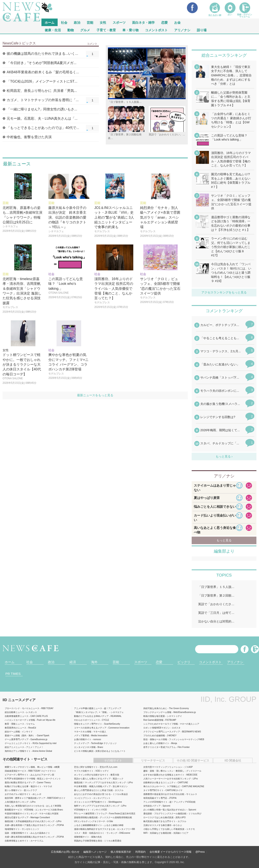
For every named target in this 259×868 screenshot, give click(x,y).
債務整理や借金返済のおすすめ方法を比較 (164, 794)
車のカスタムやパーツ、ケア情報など (162, 786)
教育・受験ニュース (14, 724)
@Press (200, 852)
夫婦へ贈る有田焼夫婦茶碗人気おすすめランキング (30, 837)
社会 (64, 22)
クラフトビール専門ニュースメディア (162, 732)
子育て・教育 (106, 30)
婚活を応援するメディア (17, 817)
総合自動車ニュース (14, 712)
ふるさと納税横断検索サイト (88, 825)
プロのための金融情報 (154, 736)
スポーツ (119, 22)
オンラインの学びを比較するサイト (91, 775)
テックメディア (82, 743)
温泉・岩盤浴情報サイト (17, 833)
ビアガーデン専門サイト (17, 775)
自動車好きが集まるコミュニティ (160, 783)
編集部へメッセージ (95, 852)
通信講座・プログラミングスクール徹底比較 (165, 814)
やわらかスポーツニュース (87, 720)
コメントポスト (156, 30)
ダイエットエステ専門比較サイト (90, 802)
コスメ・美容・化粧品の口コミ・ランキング (96, 833)
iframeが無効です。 (224, 387)
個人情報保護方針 (121, 852)
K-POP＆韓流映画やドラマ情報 (20, 779)
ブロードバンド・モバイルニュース (22, 708)
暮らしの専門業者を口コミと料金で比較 (93, 790)
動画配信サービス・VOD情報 (19, 810)
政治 (77, 22)
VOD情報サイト (82, 810)
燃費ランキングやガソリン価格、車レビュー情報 (28, 767)
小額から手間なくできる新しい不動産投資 (164, 829)
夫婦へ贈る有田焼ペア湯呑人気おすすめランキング (30, 825)
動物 (71, 30)
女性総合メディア (152, 806)
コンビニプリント (83, 798)
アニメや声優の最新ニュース (88, 708)
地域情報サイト (12, 829)
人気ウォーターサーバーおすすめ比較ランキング (167, 779)
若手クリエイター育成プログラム (160, 747)
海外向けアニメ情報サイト (18, 751)
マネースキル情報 (83, 732)
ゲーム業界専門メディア (17, 739)
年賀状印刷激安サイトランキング (21, 814)
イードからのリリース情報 (176, 852)
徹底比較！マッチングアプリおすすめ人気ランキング (100, 783)
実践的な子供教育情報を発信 (88, 841)
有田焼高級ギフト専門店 (155, 798)
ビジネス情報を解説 (84, 751)
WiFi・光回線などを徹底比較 (157, 833)
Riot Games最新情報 (153, 720)
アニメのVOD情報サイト (155, 802)
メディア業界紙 (82, 736)
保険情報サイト (82, 837)
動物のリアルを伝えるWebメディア (91, 716)
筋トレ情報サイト (13, 790)
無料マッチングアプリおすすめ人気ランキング (97, 806)
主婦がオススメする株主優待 (157, 825)
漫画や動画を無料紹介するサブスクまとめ (95, 829)
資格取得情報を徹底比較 (86, 817)
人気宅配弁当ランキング (17, 802)
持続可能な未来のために (155, 708)
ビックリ (184, 662)
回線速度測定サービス (16, 771)
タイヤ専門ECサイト (153, 790)
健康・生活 (53, 30)
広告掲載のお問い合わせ (65, 852)
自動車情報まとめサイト (17, 841)
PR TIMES (13, 674)
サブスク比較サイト (84, 771)
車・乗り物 (130, 30)
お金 (177, 22)
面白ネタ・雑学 (143, 22)
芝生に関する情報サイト (86, 767)
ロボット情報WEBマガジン (157, 728)
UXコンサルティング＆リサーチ (90, 821)
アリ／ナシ (182, 30)
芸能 (90, 22)
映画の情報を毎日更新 (154, 716)
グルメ (85, 30)
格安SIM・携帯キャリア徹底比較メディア (25, 798)
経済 (73, 662)
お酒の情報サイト (83, 739)
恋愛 (164, 22)
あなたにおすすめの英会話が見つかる (92, 794)
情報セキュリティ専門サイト (88, 724)
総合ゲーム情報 (12, 732)
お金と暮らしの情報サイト (156, 743)
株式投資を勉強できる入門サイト (160, 821)
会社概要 (155, 852)
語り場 (202, 30)
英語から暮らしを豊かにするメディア (92, 779)
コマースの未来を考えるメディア (90, 728)
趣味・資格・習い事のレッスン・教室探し (164, 771)
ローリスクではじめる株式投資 (158, 817)
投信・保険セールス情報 (155, 739)
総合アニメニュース (14, 747)
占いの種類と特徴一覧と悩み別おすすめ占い (165, 810)
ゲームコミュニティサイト (18, 743)
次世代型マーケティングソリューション (163, 767)
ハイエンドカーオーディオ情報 (20, 720)
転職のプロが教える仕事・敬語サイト (23, 786)
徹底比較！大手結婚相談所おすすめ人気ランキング (30, 821)
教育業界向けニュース (16, 728)
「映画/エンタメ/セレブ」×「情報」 (91, 712)
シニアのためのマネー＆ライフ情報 (161, 724)
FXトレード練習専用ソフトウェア (91, 814)
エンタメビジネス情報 (85, 747)
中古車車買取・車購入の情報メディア (92, 786)
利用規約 (141, 852)
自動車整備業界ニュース (17, 716)
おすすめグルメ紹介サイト (18, 794)
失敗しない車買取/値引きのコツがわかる (24, 806)
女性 (103, 22)
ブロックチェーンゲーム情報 (157, 712)
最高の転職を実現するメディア (20, 783)
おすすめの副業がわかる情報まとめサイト (164, 775)
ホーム (10, 662)
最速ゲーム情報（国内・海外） (20, 736)
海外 (94, 662)
